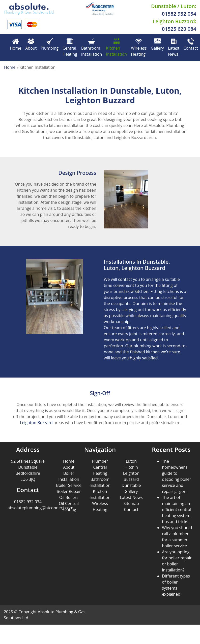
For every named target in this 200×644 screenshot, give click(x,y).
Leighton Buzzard (36, 423)
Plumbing (50, 44)
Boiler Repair (69, 491)
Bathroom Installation (92, 47)
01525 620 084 (179, 29)
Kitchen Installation (116, 47)
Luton (131, 461)
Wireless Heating (139, 47)
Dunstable (131, 485)
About (31, 44)
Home (16, 44)
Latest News (174, 47)
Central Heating (70, 47)
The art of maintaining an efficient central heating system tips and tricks (177, 510)
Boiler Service (69, 485)
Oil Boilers (69, 497)
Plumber (100, 461)
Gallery (157, 44)
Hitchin (131, 467)
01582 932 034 (179, 14)
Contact (191, 44)
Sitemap (131, 503)
